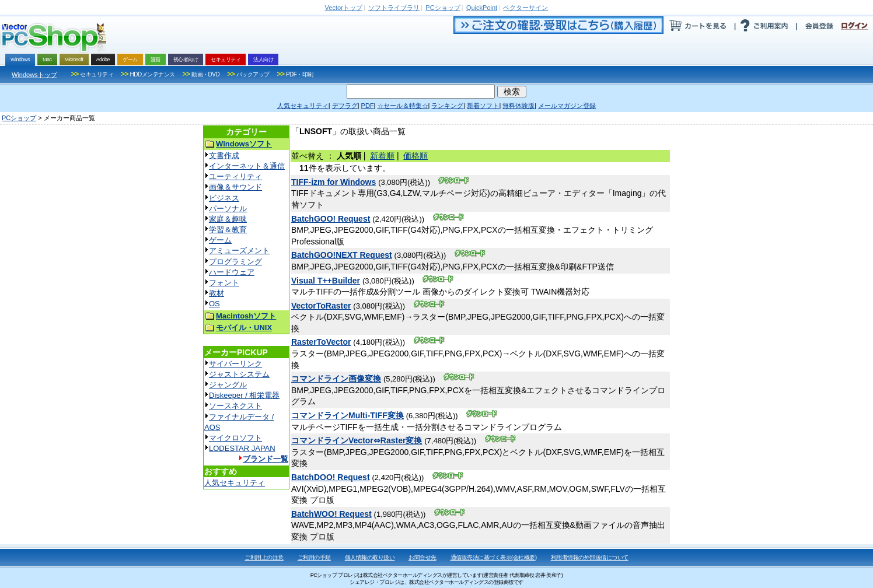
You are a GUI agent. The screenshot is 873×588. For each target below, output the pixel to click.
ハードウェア (232, 272)
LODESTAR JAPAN (242, 448)
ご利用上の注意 (264, 557)
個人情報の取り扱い (370, 557)
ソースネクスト (235, 406)
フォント (224, 283)
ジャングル (228, 385)
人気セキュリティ (235, 483)
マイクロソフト (235, 438)
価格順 (415, 156)
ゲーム (220, 240)
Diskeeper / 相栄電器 (244, 395)
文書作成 (224, 155)
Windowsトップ (34, 75)
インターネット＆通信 (247, 166)
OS (214, 304)
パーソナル (228, 209)
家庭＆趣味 (228, 219)
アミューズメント (239, 251)
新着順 (382, 156)
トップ (344, 8)
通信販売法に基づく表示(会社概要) (494, 557)
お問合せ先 (422, 557)
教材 (216, 293)
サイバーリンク (235, 364)
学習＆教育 (228, 230)
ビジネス (224, 198)
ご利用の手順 (314, 557)
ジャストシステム (239, 374)
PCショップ (19, 118)
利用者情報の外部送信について (590, 557)
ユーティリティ (235, 176)
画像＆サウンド (235, 187)
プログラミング (235, 262)
